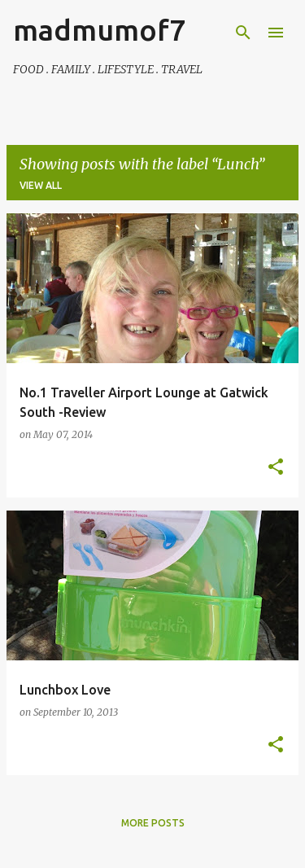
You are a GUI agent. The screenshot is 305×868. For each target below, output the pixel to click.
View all (41, 185)
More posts (153, 823)
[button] (276, 467)
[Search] (243, 33)
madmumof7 (99, 30)
